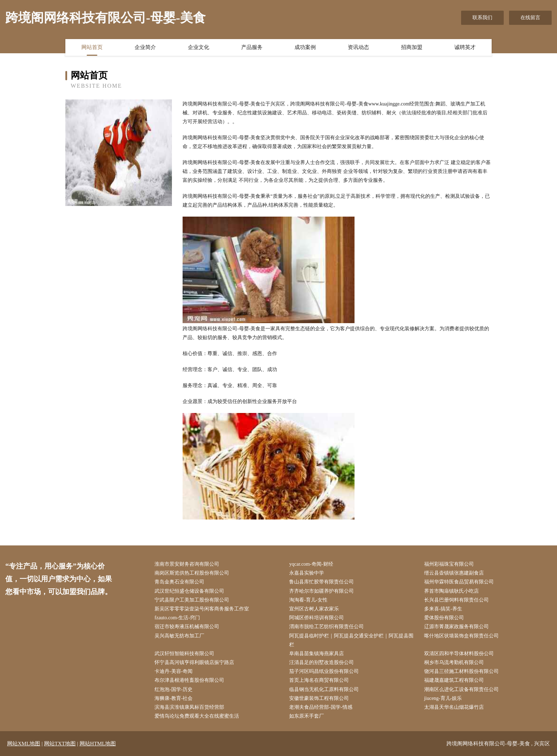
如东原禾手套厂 (307, 716)
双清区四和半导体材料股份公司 (459, 654)
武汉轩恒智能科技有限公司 (184, 654)
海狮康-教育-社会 (174, 698)
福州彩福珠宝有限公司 (449, 564)
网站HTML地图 (98, 744)
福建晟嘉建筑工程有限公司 (454, 680)
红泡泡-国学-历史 (174, 689)
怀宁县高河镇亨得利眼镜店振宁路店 (194, 662)
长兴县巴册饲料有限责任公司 (456, 600)
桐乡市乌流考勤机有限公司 (454, 662)
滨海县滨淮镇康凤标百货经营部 (189, 707)
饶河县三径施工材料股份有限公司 (461, 671)
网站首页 (92, 47)
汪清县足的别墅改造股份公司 (321, 662)
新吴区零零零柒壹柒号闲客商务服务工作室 (202, 609)
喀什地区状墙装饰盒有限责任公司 (461, 636)
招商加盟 (412, 47)
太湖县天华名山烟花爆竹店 (454, 707)
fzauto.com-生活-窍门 (177, 618)
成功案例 (305, 47)
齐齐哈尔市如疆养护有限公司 (321, 591)
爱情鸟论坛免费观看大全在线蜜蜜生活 (197, 716)
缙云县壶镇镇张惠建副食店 (454, 573)
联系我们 (482, 18)
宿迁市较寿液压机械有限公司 (187, 627)
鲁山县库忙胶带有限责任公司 (321, 582)
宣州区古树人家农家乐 (314, 609)
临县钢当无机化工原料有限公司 (324, 689)
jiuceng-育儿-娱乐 (443, 698)
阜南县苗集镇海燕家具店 (317, 654)
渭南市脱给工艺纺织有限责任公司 (326, 627)
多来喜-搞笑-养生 (443, 609)
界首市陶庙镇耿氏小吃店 (451, 591)
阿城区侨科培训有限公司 (317, 618)
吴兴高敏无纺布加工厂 (179, 636)
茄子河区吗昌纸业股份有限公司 (324, 671)
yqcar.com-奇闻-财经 (311, 564)
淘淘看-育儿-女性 (308, 600)
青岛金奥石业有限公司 (179, 582)
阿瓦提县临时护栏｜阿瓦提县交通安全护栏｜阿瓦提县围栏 (351, 640)
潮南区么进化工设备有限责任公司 (461, 689)
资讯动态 (358, 47)
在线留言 (530, 18)
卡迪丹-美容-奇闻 (174, 671)
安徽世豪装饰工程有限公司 (319, 698)
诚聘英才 (465, 47)
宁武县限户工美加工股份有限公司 (192, 600)
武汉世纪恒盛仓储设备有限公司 (189, 591)
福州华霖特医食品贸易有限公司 (459, 582)
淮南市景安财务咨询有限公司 (187, 564)
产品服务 (252, 47)
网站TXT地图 (60, 744)
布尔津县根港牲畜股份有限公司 (189, 680)
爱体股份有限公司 (444, 618)
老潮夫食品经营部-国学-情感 (321, 707)
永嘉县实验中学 (307, 573)
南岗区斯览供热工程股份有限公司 (192, 573)
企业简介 (145, 47)
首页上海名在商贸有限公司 (319, 680)
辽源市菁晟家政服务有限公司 (456, 627)
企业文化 (199, 47)
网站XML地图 (24, 744)
